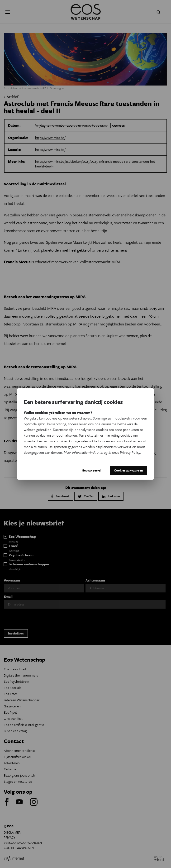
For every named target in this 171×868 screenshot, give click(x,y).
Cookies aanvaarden (128, 470)
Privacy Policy (130, 452)
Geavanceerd (91, 470)
